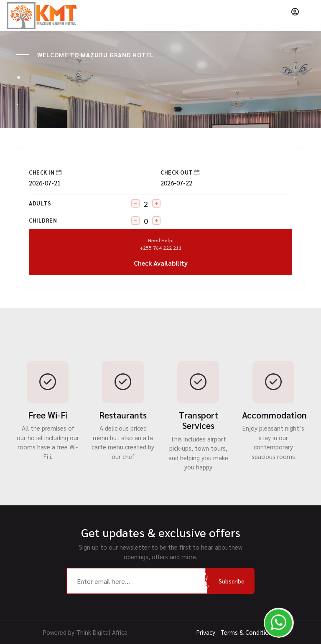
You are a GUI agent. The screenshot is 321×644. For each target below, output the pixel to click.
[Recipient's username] (138, 581)
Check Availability (160, 252)
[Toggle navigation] (309, 12)
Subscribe (232, 581)
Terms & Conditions (248, 632)
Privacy (206, 632)
